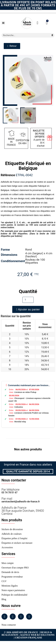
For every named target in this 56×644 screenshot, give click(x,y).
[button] (3, 23)
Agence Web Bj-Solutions (37, 635)
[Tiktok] (29, 617)
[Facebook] (4, 617)
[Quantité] (28, 300)
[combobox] (25, 35)
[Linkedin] (21, 617)
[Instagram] (13, 617)
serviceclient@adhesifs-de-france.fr (21, 502)
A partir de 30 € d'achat (39, 138)
